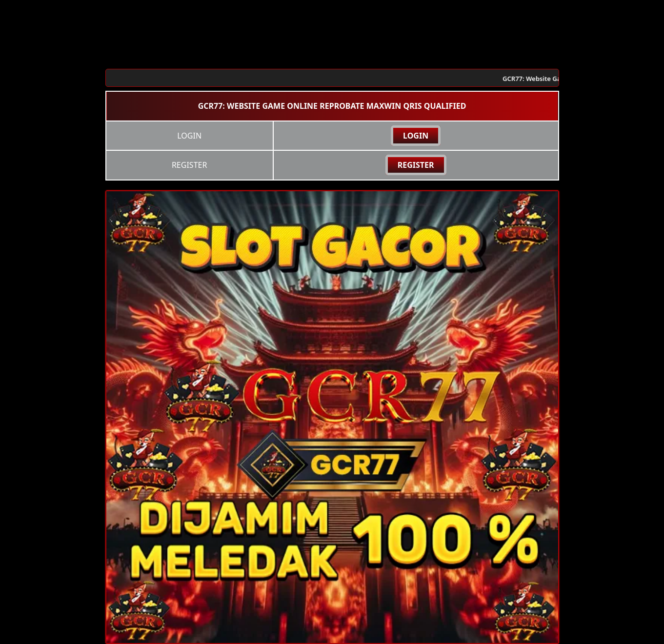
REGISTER (416, 165)
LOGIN (416, 136)
